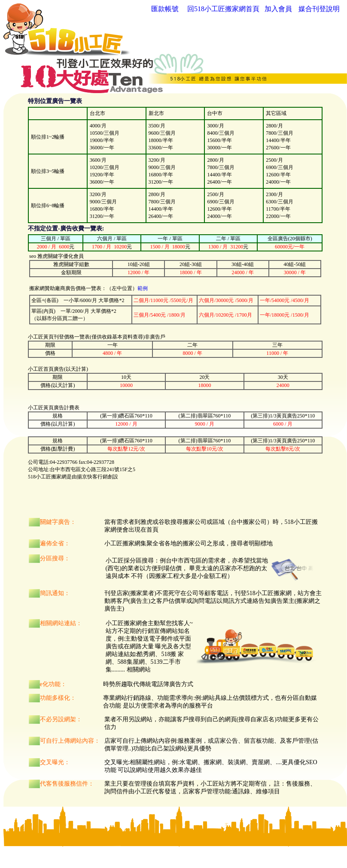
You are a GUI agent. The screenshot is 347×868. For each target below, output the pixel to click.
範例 (143, 288)
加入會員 (278, 9)
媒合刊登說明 (319, 9)
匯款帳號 (165, 9)
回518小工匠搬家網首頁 (223, 9)
